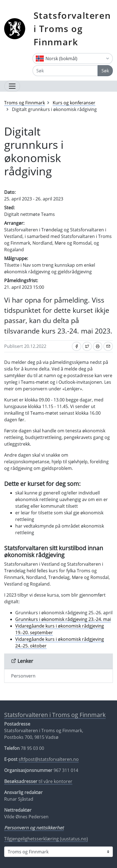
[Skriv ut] (98, 346)
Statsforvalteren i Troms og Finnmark (72, 29)
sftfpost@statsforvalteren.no (49, 759)
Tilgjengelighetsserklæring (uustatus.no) (46, 839)
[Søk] (65, 71)
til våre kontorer (38, 781)
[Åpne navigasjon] (12, 86)
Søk (105, 71)
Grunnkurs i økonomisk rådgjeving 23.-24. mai (63, 619)
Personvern (23, 676)
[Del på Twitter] (87, 346)
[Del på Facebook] (77, 346)
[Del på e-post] (108, 346)
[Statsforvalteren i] (58, 852)
